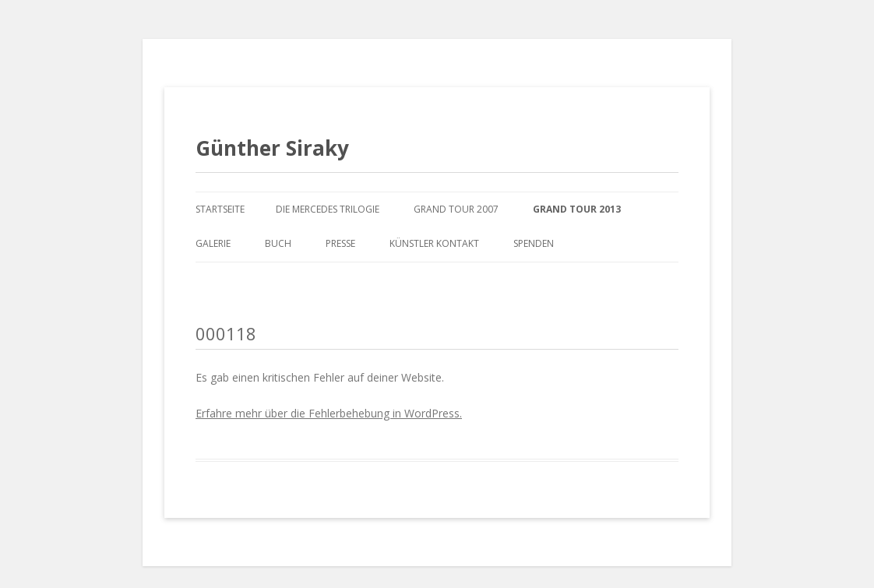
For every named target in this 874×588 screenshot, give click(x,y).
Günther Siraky (272, 148)
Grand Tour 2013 (577, 209)
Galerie (213, 243)
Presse (340, 243)
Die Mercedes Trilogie (328, 209)
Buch (278, 243)
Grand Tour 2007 (456, 209)
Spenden (534, 243)
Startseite (220, 209)
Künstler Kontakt (434, 243)
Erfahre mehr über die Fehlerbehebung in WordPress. (329, 413)
